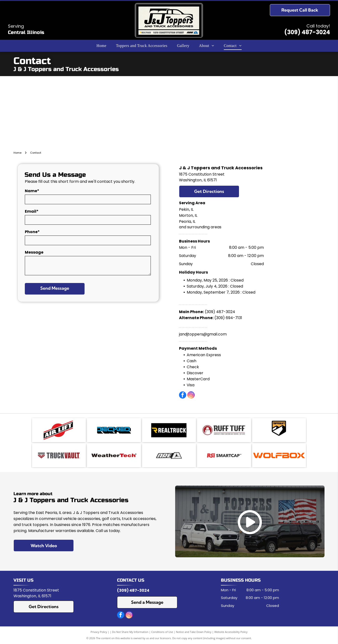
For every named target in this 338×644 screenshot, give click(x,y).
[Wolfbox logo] (279, 455)
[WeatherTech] (114, 455)
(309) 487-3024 (307, 32)
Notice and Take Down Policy (194, 632)
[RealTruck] (169, 430)
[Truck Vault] (59, 455)
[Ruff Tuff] (224, 430)
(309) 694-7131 (228, 318)
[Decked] (114, 430)
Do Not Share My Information (130, 632)
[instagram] (191, 396)
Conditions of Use (162, 632)
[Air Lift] (59, 430)
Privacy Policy (99, 632)
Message (34, 252)
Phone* (32, 232)
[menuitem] (101, 46)
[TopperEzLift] (279, 430)
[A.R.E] (169, 455)
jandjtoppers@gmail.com (203, 334)
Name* (32, 191)
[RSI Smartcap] (224, 455)
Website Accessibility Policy (231, 632)
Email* (32, 211)
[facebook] (183, 396)
